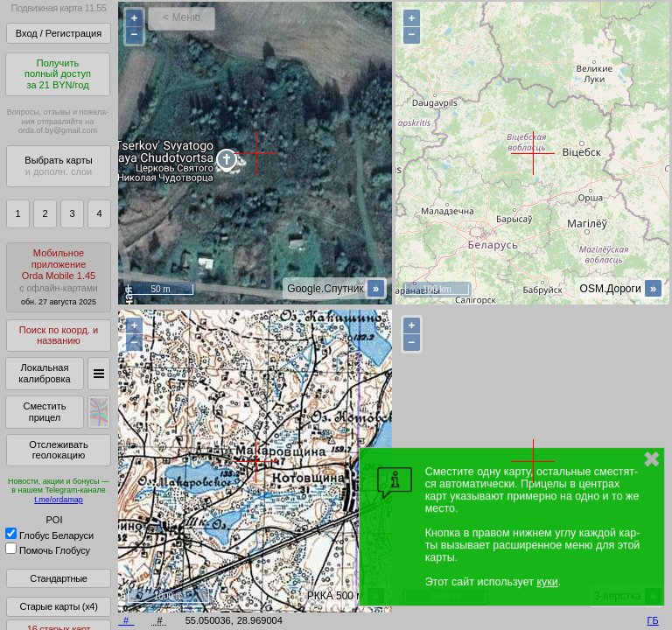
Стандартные (58, 578)
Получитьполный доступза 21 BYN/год (58, 74)
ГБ (653, 620)
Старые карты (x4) (58, 606)
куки (547, 582)
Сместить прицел (44, 412)
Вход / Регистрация (59, 33)
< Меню (182, 17)
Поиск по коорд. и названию (59, 336)
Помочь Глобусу (48, 550)
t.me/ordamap (59, 500)
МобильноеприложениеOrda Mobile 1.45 (59, 277)
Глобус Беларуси (49, 535)
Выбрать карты (58, 166)
